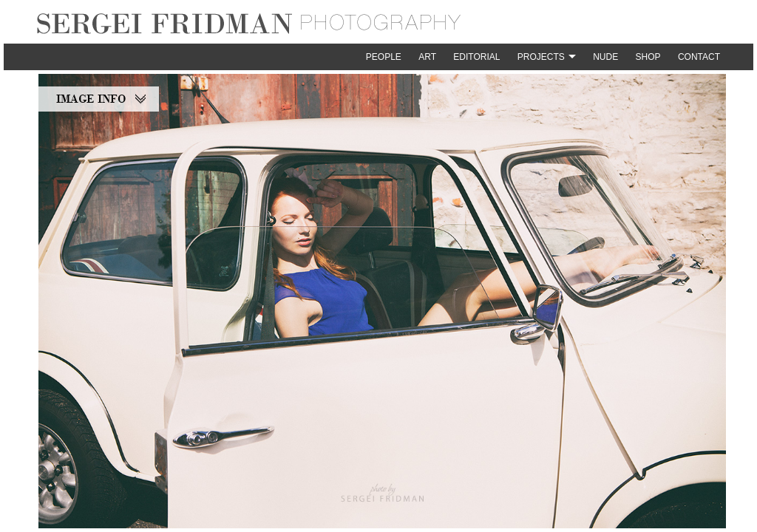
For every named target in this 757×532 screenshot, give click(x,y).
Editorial (476, 57)
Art (427, 57)
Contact (699, 57)
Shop (648, 57)
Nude (605, 57)
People (384, 57)
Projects (541, 57)
